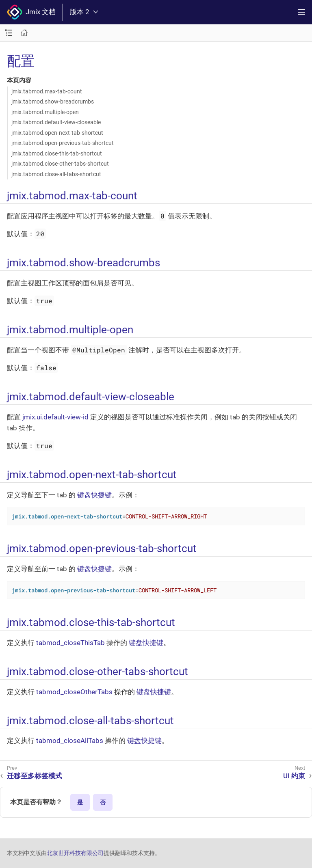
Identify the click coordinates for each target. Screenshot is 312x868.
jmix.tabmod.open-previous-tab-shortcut (63, 143)
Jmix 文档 (31, 12)
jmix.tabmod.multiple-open (45, 112)
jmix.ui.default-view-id (55, 417)
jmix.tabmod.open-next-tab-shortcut (57, 133)
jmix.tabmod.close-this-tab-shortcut (57, 153)
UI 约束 (294, 776)
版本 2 (84, 12)
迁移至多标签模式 (35, 776)
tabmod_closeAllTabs (70, 741)
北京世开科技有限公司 (75, 853)
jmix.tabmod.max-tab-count (47, 91)
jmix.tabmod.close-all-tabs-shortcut (56, 174)
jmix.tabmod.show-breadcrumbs (53, 101)
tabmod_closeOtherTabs (74, 692)
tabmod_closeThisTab (70, 643)
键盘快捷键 (94, 495)
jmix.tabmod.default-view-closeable (56, 122)
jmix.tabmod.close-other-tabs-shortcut (60, 164)
